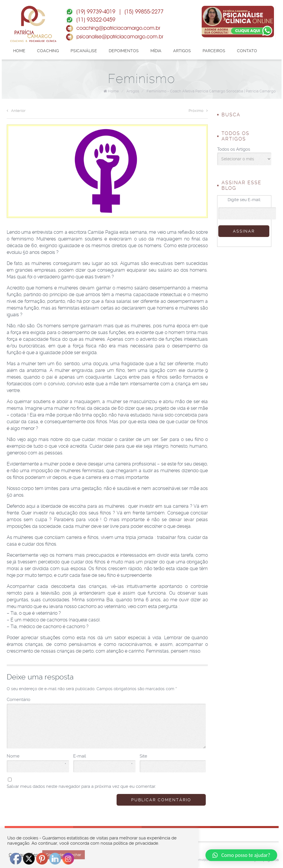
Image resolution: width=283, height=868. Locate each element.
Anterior (16, 111)
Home (19, 51)
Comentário (19, 700)
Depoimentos (124, 51)
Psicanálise (84, 51)
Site (143, 756)
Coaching (48, 51)
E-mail (103, 756)
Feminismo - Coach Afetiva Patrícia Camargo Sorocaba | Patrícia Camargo (211, 91)
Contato (247, 51)
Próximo (198, 111)
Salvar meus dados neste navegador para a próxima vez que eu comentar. (81, 786)
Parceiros (214, 51)
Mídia (156, 51)
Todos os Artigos (234, 149)
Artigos (182, 51)
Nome (36, 756)
